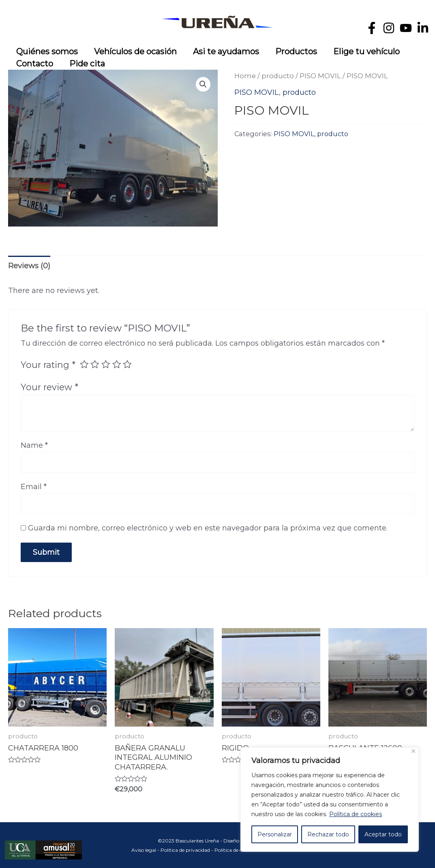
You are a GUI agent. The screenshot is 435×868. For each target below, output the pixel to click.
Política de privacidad (185, 850)
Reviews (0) (29, 266)
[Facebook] (372, 28)
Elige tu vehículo (366, 51)
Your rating (48, 365)
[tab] (29, 266)
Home (245, 76)
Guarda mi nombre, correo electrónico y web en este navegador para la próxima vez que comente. (208, 528)
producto (278, 76)
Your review (49, 387)
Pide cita (87, 64)
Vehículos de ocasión (135, 51)
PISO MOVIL (320, 76)
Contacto (35, 64)
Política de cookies (356, 814)
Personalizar (275, 834)
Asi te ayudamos (226, 51)
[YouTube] (406, 28)
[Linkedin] (423, 28)
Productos (296, 51)
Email (34, 487)
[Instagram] (389, 28)
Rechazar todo (328, 834)
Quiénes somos (47, 51)
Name (34, 445)
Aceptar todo (383, 834)
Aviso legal (144, 850)
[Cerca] (413, 751)
